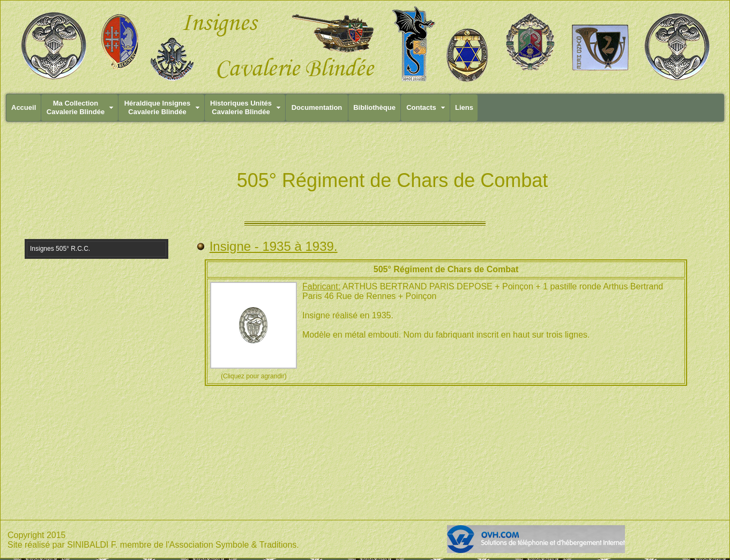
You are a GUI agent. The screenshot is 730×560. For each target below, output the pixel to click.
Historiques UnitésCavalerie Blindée (241, 107)
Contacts (421, 107)
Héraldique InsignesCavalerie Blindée (158, 107)
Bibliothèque (374, 107)
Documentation (317, 107)
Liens (464, 107)
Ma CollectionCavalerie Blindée (76, 107)
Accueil (24, 107)
